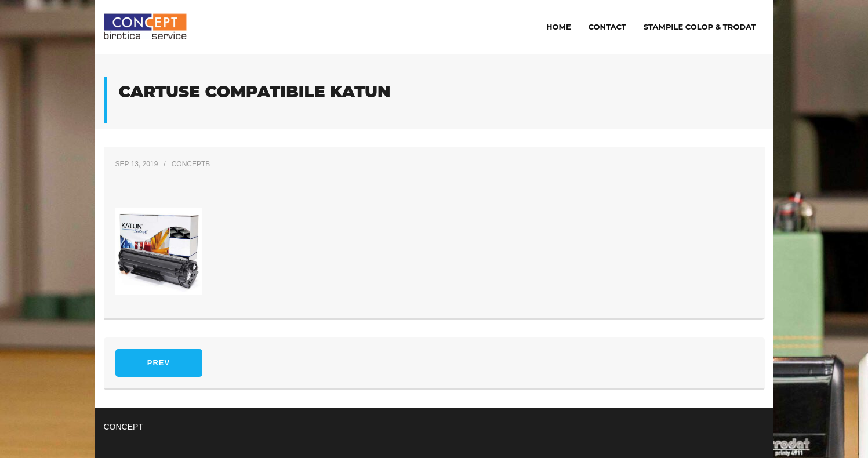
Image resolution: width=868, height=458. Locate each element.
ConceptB (191, 164)
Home (559, 27)
